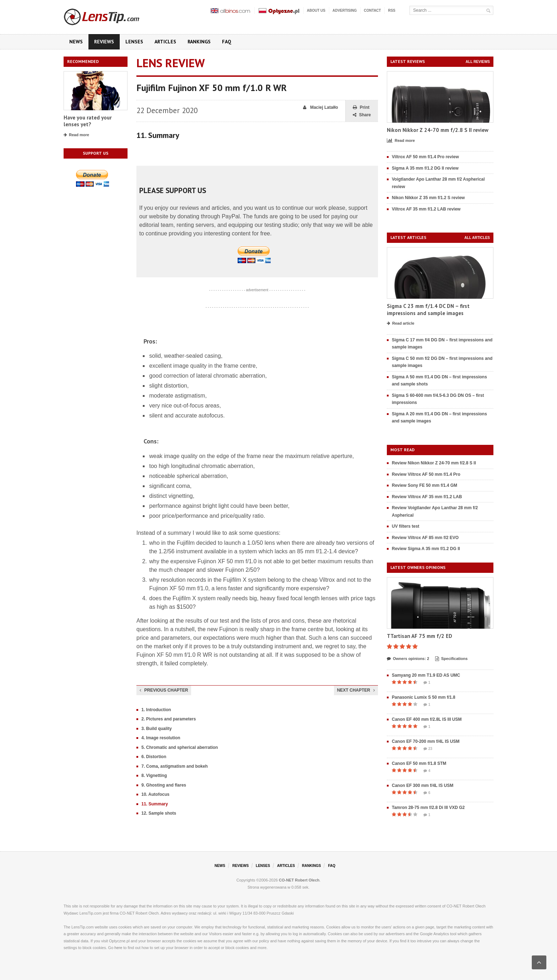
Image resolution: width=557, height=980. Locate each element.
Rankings (199, 42)
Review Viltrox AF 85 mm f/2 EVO (425, 538)
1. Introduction (156, 710)
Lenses (134, 42)
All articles (477, 238)
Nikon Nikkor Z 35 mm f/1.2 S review (428, 198)
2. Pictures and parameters (169, 719)
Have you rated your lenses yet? (88, 121)
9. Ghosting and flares (164, 785)
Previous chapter (164, 690)
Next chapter (356, 690)
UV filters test (405, 526)
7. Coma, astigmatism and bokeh (175, 766)
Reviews (104, 42)
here (118, 948)
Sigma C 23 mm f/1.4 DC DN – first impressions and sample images (428, 310)
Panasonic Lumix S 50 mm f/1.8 (424, 697)
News (76, 42)
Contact (372, 10)
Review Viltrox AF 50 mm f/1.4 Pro (426, 474)
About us (316, 10)
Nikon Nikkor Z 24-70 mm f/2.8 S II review (438, 130)
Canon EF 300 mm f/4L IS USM (423, 785)
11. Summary (155, 804)
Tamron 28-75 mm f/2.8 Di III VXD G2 (428, 808)
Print (361, 108)
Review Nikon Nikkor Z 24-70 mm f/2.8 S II (434, 463)
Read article (401, 324)
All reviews (478, 62)
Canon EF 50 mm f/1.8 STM (419, 763)
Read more (76, 135)
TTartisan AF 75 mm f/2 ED (420, 636)
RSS (392, 10)
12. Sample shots (159, 813)
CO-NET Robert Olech (299, 880)
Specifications (451, 659)
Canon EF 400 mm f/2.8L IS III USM (427, 719)
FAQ (227, 42)
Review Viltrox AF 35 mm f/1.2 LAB (427, 497)
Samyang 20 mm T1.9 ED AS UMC (426, 675)
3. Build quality (156, 729)
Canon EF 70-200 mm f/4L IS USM (426, 741)
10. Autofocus (155, 794)
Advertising (345, 10)
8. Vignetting (154, 776)
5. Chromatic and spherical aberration (180, 747)
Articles (165, 42)
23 (428, 749)
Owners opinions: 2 (408, 659)
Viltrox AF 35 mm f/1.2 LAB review (426, 209)
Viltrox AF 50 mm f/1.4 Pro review (425, 157)
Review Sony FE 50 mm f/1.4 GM (424, 485)
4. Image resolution (161, 738)
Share (362, 115)
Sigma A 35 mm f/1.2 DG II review (425, 168)
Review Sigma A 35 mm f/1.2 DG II (426, 549)
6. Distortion (154, 757)
